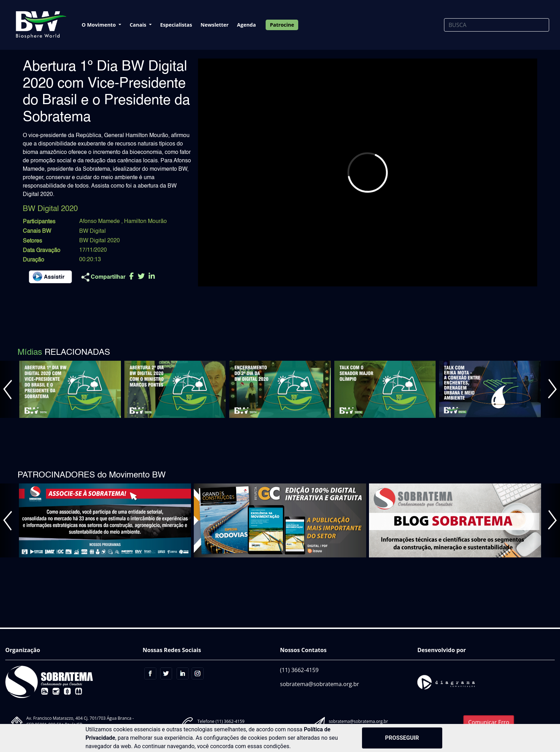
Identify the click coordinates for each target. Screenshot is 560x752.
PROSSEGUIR (402, 738)
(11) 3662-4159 (299, 670)
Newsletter (214, 25)
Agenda (246, 25)
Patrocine (282, 25)
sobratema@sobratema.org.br (320, 684)
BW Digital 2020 (100, 241)
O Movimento (99, 25)
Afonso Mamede (100, 222)
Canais (139, 25)
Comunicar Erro (489, 722)
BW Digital (93, 231)
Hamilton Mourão (145, 222)
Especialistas (176, 25)
